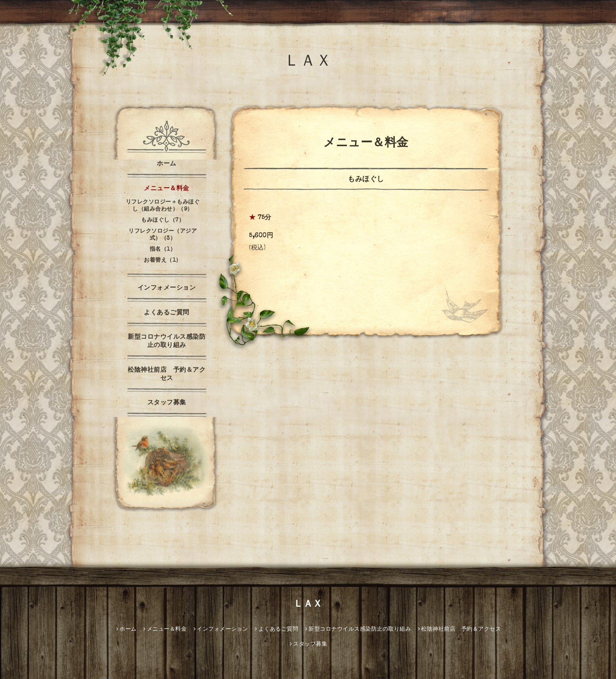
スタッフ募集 (167, 403)
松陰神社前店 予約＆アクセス (167, 375)
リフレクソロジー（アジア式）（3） (163, 235)
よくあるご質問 (167, 313)
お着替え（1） (163, 261)
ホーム (167, 164)
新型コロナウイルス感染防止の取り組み (167, 342)
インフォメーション (167, 288)
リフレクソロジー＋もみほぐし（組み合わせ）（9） (163, 206)
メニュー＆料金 (167, 189)
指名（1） (163, 250)
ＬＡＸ (308, 62)
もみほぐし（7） (163, 220)
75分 (265, 218)
